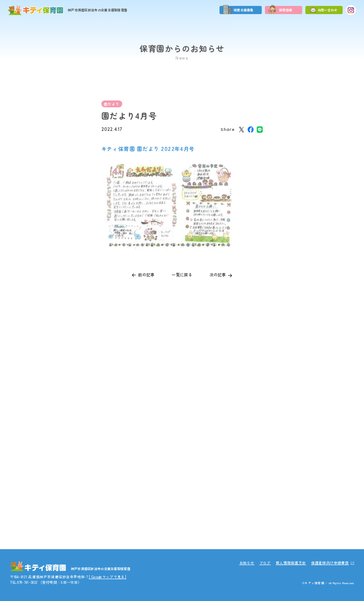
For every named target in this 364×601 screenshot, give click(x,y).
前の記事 (146, 275)
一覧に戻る (182, 275)
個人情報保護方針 (291, 563)
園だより (112, 104)
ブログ (265, 563)
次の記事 (218, 275)
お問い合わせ (328, 10)
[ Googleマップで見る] (107, 577)
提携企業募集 (244, 10)
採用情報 (286, 10)
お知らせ (247, 563)
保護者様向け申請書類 (330, 563)
